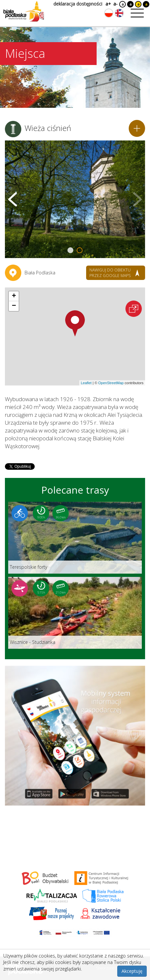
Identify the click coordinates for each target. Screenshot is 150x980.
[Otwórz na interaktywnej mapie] (134, 309)
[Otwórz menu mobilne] (137, 13)
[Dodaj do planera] (137, 128)
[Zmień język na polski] (109, 13)
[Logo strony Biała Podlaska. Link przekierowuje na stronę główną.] (24, 11)
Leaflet (86, 383)
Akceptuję (132, 971)
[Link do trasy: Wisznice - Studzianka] (75, 613)
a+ (108, 4)
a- (115, 4)
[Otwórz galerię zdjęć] (75, 199)
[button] (75, 323)
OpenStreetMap (111, 383)
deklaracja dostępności (78, 4)
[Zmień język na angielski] (119, 13)
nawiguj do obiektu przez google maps (110, 273)
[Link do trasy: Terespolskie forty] (75, 538)
